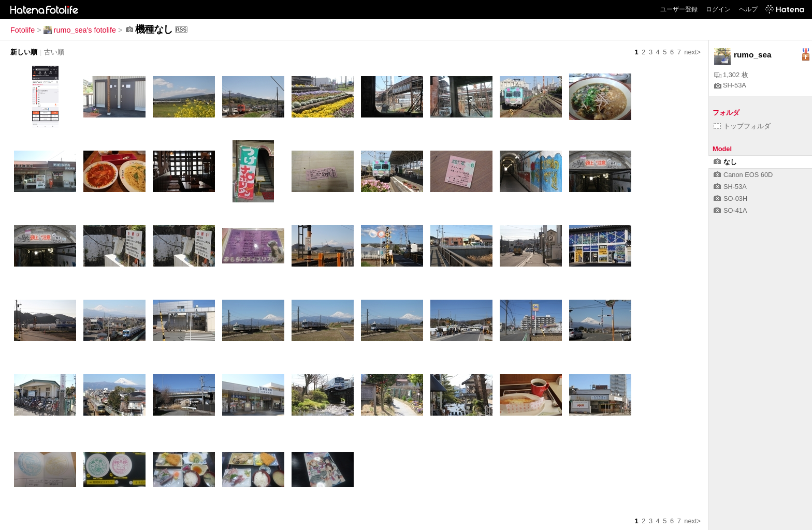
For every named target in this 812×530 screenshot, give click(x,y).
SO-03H (730, 198)
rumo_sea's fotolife (80, 30)
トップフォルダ (742, 126)
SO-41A (730, 210)
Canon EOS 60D (743, 175)
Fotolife (23, 30)
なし (725, 162)
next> (692, 52)
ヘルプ (748, 9)
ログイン (718, 9)
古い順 (54, 52)
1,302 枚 (731, 75)
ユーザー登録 (679, 9)
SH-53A (730, 85)
